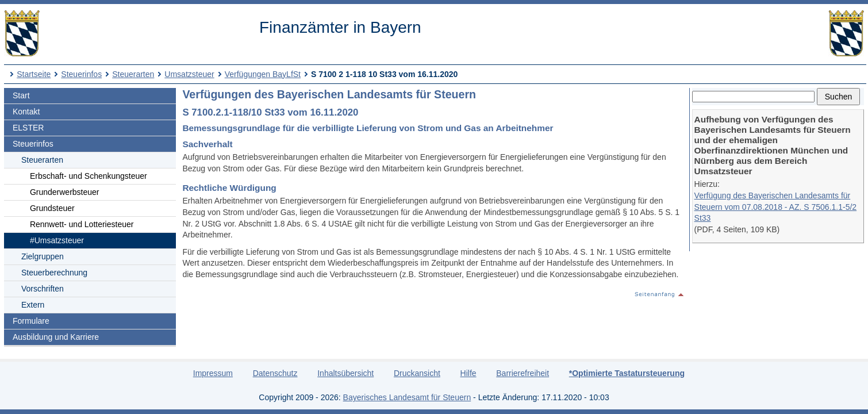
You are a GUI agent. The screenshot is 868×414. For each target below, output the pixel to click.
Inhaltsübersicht (345, 373)
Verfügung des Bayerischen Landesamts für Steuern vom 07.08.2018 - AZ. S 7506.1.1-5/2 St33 (776, 207)
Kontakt (26, 112)
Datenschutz (275, 373)
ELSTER (28, 128)
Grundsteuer (52, 208)
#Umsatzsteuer (57, 240)
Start (21, 95)
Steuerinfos (81, 74)
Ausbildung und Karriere (56, 337)
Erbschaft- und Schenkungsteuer (89, 176)
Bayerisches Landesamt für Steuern (407, 397)
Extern (33, 305)
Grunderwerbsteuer (65, 192)
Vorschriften (43, 289)
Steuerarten (133, 74)
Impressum (213, 373)
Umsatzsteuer (189, 74)
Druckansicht (417, 373)
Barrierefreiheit (523, 373)
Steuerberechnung (54, 273)
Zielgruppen (43, 256)
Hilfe (468, 373)
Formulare (31, 321)
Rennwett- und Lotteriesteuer (82, 224)
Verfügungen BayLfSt (263, 74)
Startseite (34, 74)
